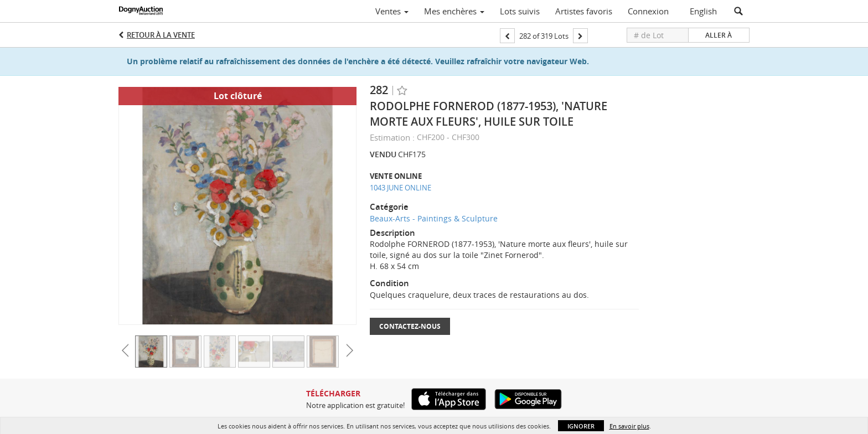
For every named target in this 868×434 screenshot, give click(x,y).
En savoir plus (629, 426)
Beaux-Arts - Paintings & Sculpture (434, 218)
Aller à (719, 35)
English (703, 11)
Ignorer (581, 426)
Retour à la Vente (161, 35)
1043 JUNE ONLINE (401, 188)
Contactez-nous (410, 326)
